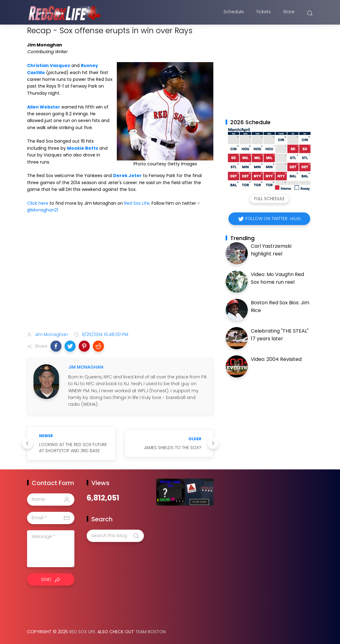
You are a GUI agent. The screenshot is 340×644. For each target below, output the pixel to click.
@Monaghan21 (43, 210)
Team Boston (150, 632)
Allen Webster (44, 107)
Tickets (263, 13)
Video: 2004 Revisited (276, 359)
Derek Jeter (127, 176)
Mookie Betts (83, 148)
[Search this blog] (115, 536)
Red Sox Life (137, 203)
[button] (56, 346)
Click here (38, 203)
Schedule (234, 13)
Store (289, 13)
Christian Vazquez (49, 65)
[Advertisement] (120, 278)
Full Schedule (269, 199)
